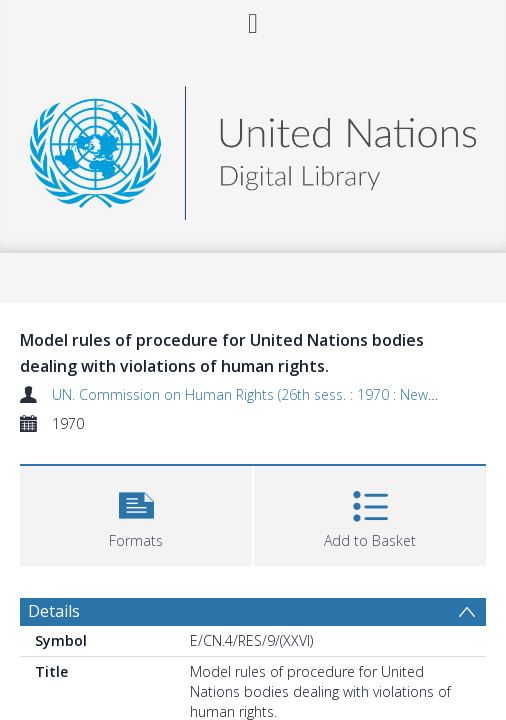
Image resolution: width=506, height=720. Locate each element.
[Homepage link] (253, 147)
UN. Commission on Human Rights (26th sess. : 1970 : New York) (257, 394)
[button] (136, 513)
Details (54, 611)
